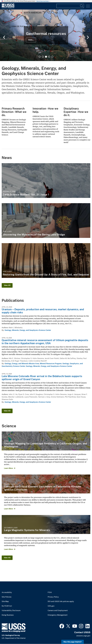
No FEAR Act (7, 606)
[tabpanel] (46, 35)
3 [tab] (46, 57)
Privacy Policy (53, 597)
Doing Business (8, 615)
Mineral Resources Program (51, 364)
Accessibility (7, 592)
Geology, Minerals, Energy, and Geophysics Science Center (28, 330)
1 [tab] (40, 57)
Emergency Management (58, 615)
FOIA (50, 592)
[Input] (70, 6)
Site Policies (7, 597)
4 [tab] (49, 57)
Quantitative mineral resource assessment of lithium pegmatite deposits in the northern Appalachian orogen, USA (45, 342)
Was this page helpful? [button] (73, 642)
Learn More (8, 468)
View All (7, 285)
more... (31, 40)
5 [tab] (52, 57)
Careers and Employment (58, 611)
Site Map (5, 601)
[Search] (82, 6)
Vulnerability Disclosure (11, 611)
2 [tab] (43, 57)
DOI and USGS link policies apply (61, 601)
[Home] (8, 8)
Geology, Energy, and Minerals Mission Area (22, 364)
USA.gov (51, 606)
